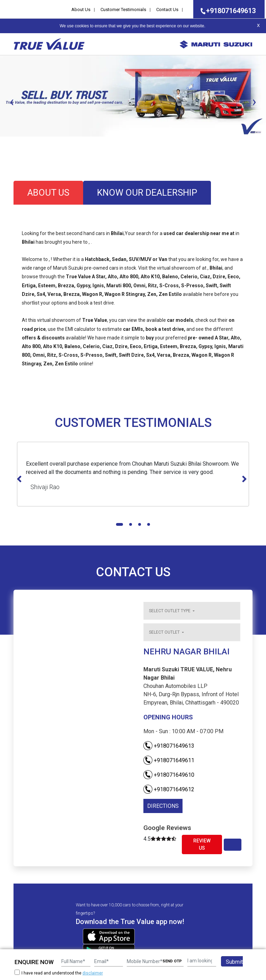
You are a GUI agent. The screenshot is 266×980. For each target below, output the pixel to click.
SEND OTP (172, 961)
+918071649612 (169, 789)
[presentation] (12, 102)
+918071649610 (169, 775)
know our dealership (147, 193)
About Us (81, 10)
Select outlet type (170, 611)
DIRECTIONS (163, 806)
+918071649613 (226, 11)
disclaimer (93, 973)
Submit (234, 962)
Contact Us (167, 10)
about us (48, 193)
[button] (2, 142)
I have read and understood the (59, 973)
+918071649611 (169, 760)
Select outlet (165, 632)
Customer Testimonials (123, 10)
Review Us (202, 844)
